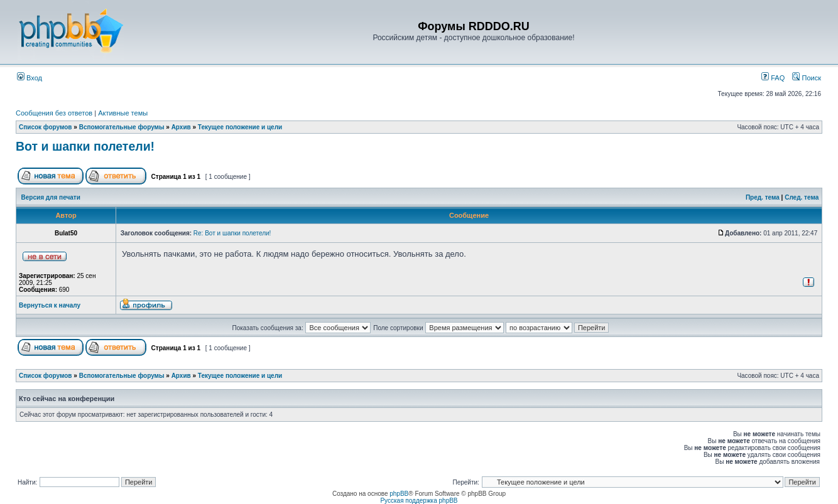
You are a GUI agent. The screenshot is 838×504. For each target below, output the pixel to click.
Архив (181, 127)
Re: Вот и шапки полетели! (232, 233)
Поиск (807, 78)
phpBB (399, 494)
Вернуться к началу (50, 305)
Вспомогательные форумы (122, 127)
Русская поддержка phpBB (419, 501)
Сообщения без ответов (54, 113)
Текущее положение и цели (240, 127)
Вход (30, 78)
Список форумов (46, 127)
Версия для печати (51, 197)
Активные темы (123, 113)
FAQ (773, 78)
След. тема (802, 197)
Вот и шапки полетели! (85, 146)
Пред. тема (763, 197)
